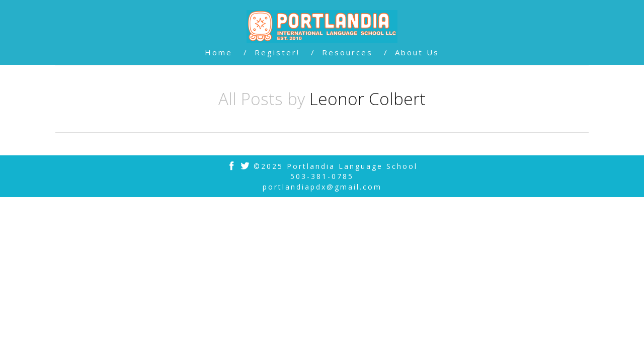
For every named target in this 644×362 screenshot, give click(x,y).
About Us (417, 52)
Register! (277, 52)
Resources (347, 52)
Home (219, 52)
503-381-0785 (322, 176)
